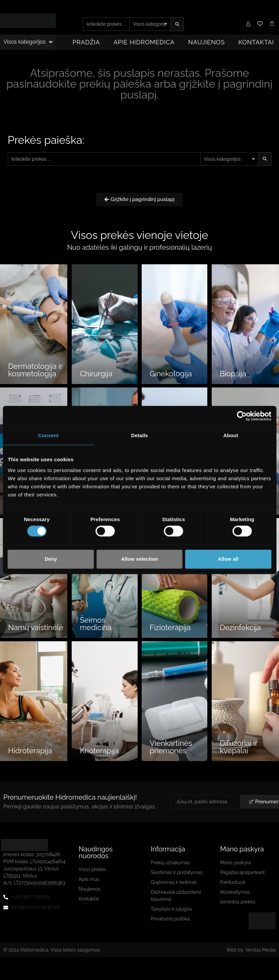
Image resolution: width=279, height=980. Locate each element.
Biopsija (233, 374)
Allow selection (139, 559)
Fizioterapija (170, 627)
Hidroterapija (30, 751)
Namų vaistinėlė (36, 627)
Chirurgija (96, 374)
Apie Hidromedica (144, 42)
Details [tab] (140, 435)
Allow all (228, 559)
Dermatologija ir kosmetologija (35, 370)
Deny (51, 559)
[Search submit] (177, 24)
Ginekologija (171, 374)
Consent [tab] (48, 435)
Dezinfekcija (240, 627)
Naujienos (206, 42)
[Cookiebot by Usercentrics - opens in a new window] (242, 416)
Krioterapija (99, 751)
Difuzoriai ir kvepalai (239, 747)
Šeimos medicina (96, 624)
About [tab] (231, 435)
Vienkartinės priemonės (171, 747)
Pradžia (86, 42)
